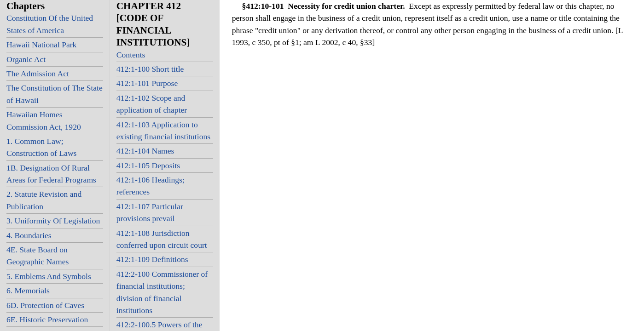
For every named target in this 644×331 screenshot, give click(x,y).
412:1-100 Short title (150, 69)
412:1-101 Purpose (147, 83)
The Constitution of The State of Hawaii (55, 94)
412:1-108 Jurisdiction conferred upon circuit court (162, 239)
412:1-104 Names (145, 151)
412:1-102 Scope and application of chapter (152, 104)
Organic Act (26, 59)
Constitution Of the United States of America (50, 24)
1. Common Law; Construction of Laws (41, 147)
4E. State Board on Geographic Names (38, 256)
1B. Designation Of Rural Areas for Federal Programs (51, 174)
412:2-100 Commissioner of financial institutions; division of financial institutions (162, 292)
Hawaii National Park (41, 45)
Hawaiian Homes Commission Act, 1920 (44, 120)
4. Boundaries (29, 235)
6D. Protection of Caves (45, 305)
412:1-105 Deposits (148, 165)
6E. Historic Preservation (47, 320)
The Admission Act (38, 74)
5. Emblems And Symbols (49, 276)
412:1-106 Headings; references (151, 186)
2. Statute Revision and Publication (44, 200)
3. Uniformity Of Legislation (53, 221)
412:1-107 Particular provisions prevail (150, 212)
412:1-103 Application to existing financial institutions (163, 131)
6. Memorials (28, 291)
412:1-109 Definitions (152, 259)
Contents (131, 55)
